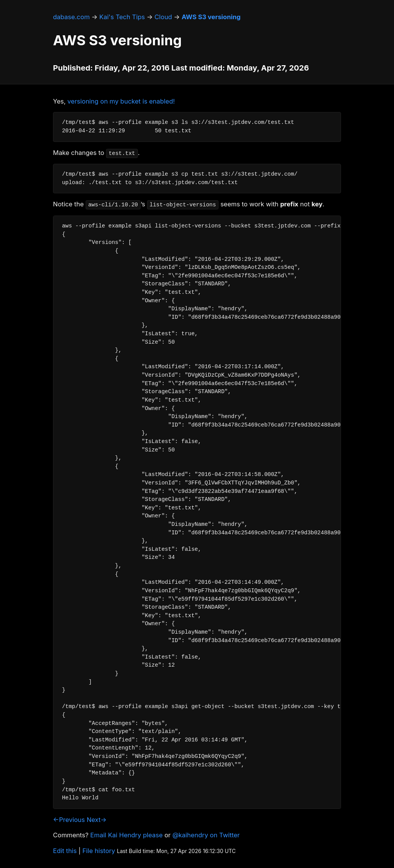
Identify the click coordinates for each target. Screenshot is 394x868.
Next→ (97, 820)
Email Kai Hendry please (127, 835)
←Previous (69, 820)
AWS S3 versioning (211, 17)
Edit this (65, 851)
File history (99, 851)
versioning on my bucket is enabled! (121, 101)
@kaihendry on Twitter (206, 835)
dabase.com (71, 17)
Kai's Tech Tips (122, 17)
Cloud (163, 17)
